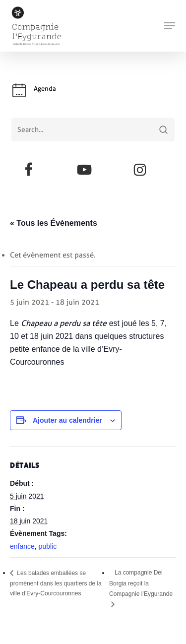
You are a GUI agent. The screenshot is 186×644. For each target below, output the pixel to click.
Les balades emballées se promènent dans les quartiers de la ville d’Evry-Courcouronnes (56, 583)
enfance (22, 546)
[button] (170, 26)
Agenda (45, 89)
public (48, 546)
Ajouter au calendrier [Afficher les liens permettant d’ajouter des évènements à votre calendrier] (67, 420)
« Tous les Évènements (54, 223)
